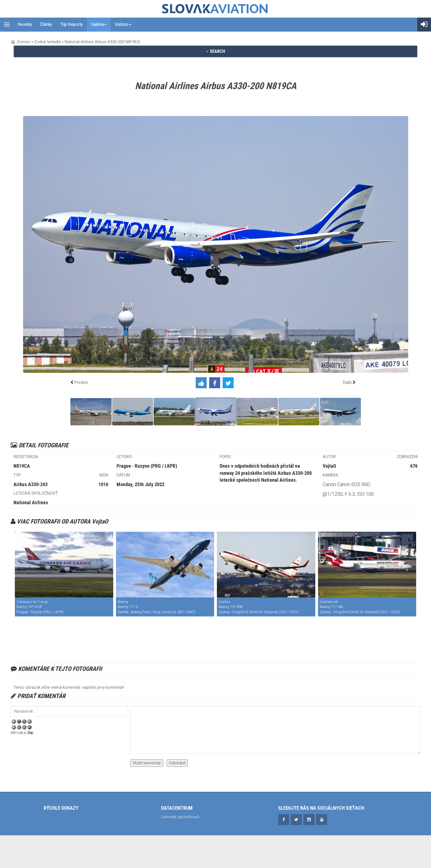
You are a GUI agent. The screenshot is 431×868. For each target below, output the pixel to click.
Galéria (99, 24)
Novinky (25, 24)
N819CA (22, 466)
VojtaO (329, 466)
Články (46, 24)
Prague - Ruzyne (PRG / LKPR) (147, 466)
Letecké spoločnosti (180, 817)
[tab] (215, 51)
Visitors (123, 24)
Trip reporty (71, 24)
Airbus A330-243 (31, 484)
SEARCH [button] (215, 51)
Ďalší (347, 382)
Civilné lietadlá (47, 42)
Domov (24, 42)
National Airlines (31, 502)
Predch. (82, 382)
